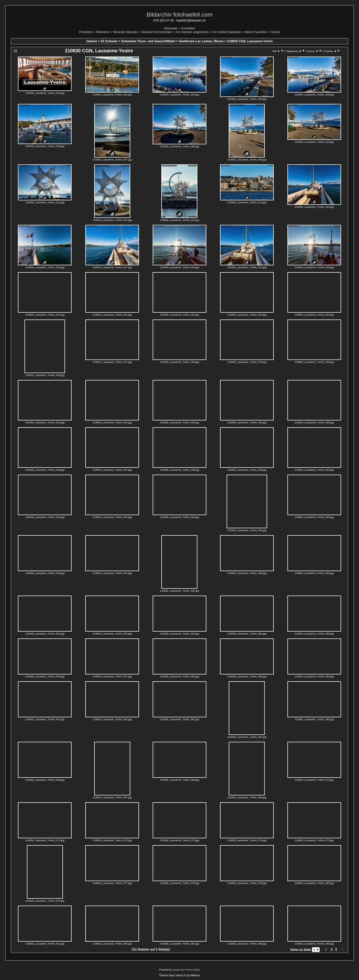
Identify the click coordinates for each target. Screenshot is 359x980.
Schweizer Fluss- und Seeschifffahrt (148, 41)
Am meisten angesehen (192, 32)
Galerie (92, 41)
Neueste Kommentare (157, 32)
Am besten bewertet (226, 32)
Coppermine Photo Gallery (186, 970)
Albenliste (102, 32)
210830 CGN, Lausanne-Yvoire (250, 41)
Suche (276, 32)
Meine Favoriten (256, 32)
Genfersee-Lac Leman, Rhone (201, 41)
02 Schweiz (109, 41)
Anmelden (188, 28)
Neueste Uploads (125, 32)
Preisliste (85, 32)
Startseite (171, 28)
